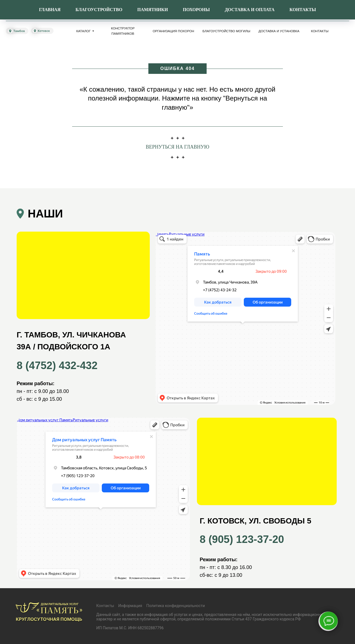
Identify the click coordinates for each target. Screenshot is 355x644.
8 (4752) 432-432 (159, 14)
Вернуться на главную (177, 147)
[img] (31, 10)
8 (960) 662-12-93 (230, 14)
